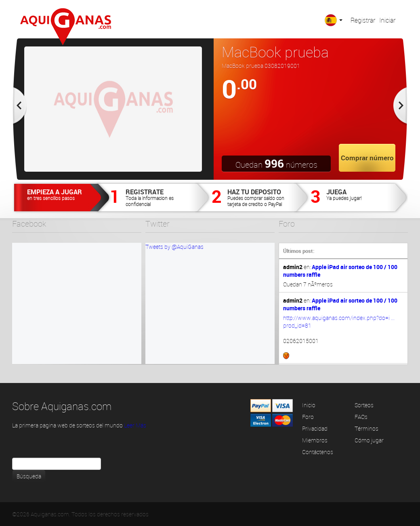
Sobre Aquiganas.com (62, 406)
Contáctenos (318, 452)
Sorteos (364, 405)
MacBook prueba (275, 52)
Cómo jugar (369, 440)
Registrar (363, 20)
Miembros (315, 440)
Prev (19, 109)
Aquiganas (66, 27)
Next (401, 109)
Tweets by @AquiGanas (174, 247)
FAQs (361, 417)
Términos (366, 428)
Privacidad (315, 428)
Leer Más (135, 425)
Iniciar (387, 20)
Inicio (309, 405)
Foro (308, 417)
